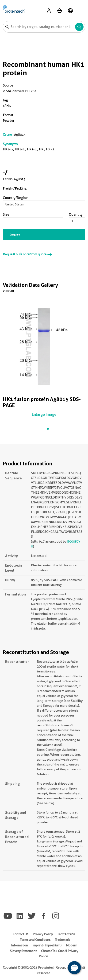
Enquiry (15, 234)
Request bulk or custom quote (27, 254)
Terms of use (66, 934)
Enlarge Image (44, 414)
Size (6, 215)
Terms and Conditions (35, 940)
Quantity (76, 215)
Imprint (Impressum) (47, 945)
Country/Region (16, 198)
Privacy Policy (43, 934)
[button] (74, 968)
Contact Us (20, 934)
